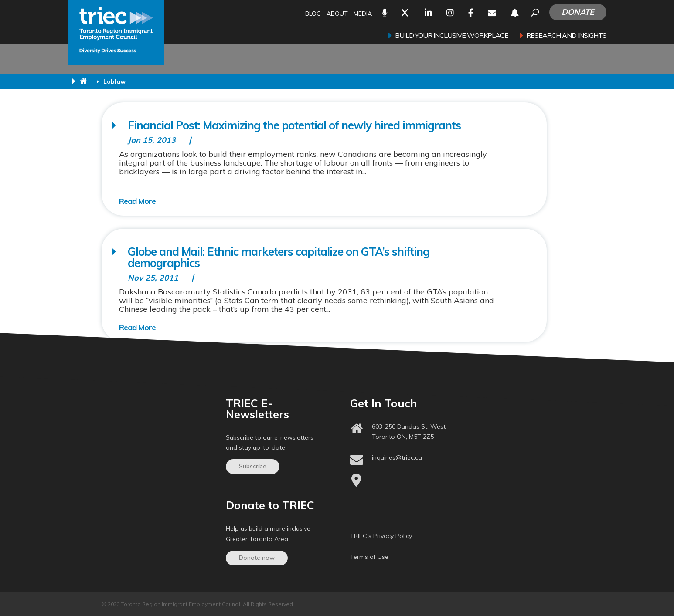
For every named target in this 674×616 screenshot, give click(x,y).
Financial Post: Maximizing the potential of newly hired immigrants (294, 125)
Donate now (257, 558)
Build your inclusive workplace (452, 36)
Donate (578, 12)
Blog (313, 14)
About (337, 14)
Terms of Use (369, 557)
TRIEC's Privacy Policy (381, 536)
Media (363, 14)
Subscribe (253, 466)
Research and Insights (566, 36)
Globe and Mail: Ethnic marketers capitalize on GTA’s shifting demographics (279, 257)
